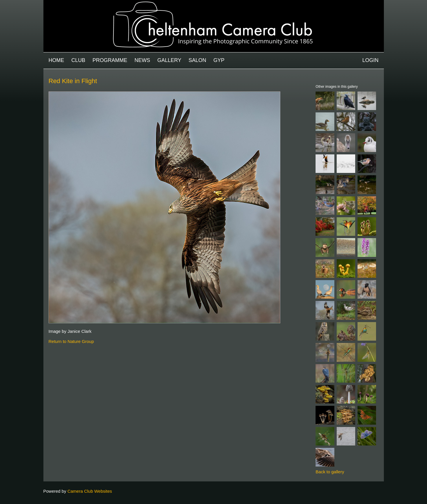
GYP (219, 60)
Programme (110, 60)
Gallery (169, 60)
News (142, 60)
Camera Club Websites (90, 491)
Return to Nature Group (71, 341)
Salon (197, 60)
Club (78, 60)
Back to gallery (330, 472)
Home (56, 60)
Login (370, 60)
